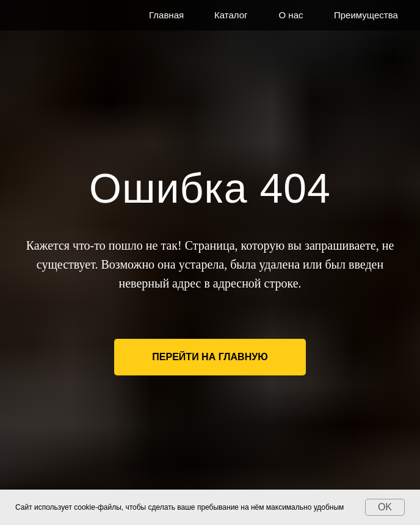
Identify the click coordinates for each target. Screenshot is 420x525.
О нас (291, 15)
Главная (166, 15)
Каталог (231, 15)
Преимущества (366, 15)
